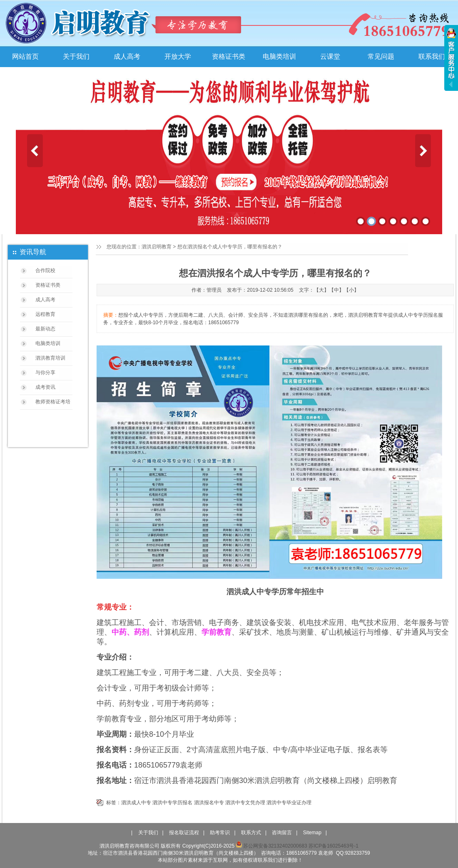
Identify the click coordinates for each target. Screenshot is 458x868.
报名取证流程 (184, 833)
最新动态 (45, 329)
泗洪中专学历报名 (172, 803)
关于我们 (76, 56)
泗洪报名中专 (209, 803)
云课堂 (330, 56)
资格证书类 (229, 56)
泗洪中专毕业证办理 (289, 803)
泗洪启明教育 (157, 247)
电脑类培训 (279, 56)
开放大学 (178, 56)
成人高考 (127, 56)
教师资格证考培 (53, 402)
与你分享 (45, 373)
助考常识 (220, 833)
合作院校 (45, 270)
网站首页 (25, 56)
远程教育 (45, 314)
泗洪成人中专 (136, 803)
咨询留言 (282, 833)
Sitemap (312, 833)
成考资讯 (45, 387)
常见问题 (381, 56)
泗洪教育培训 (50, 358)
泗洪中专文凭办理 (245, 803)
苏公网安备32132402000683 (271, 846)
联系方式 (251, 833)
